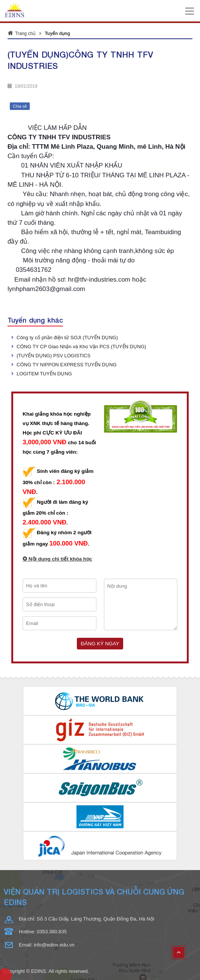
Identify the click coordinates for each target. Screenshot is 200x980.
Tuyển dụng (57, 34)
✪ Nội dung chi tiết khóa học (57, 559)
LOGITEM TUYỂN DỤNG (44, 374)
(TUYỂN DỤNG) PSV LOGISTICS (53, 356)
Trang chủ (25, 34)
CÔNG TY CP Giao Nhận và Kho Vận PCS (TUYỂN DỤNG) (81, 347)
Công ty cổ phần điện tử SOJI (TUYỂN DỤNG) (67, 338)
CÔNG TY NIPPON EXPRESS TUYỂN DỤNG (67, 365)
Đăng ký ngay (100, 644)
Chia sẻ (20, 106)
